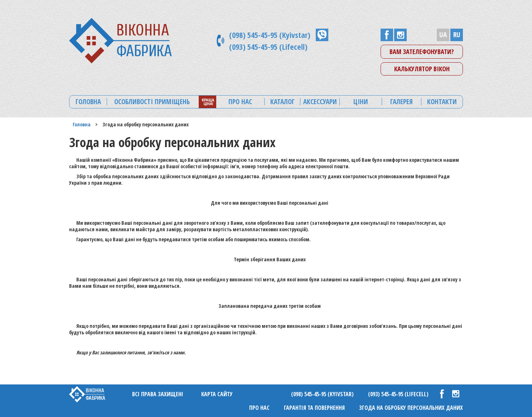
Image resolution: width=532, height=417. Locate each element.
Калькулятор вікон (422, 69)
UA (443, 35)
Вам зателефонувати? (422, 52)
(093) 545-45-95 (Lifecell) (268, 47)
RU (457, 35)
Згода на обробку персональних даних (411, 408)
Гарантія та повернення (314, 408)
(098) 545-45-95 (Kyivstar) (270, 35)
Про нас (259, 408)
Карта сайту (217, 394)
